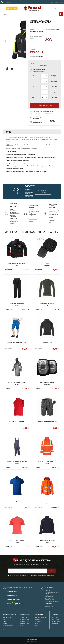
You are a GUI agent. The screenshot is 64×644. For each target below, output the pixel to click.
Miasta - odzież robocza (9, 630)
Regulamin (6, 620)
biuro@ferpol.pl (38, 122)
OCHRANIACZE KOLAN (47, 382)
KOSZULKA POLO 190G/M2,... (17, 541)
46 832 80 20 (13, 591)
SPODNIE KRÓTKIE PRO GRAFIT (47, 422)
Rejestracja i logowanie (40, 617)
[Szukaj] (32, 14)
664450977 (36, 119)
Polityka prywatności (9, 617)
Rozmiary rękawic (25, 624)
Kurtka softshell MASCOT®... (47, 541)
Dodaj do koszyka (44, 105)
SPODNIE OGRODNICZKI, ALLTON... (17, 461)
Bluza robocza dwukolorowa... (17, 264)
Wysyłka (5, 628)
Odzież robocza (55, 620)
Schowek (37, 626)
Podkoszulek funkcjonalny (47, 303)
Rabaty (36, 624)
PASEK (47, 264)
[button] (24, 41)
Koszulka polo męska (17, 501)
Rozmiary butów (25, 622)
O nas (5, 622)
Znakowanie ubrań (25, 617)
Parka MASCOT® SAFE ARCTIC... (47, 461)
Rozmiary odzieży (25, 620)
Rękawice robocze (56, 622)
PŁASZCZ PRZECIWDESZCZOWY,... (17, 382)
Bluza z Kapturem (47, 343)
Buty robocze (55, 624)
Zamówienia (38, 622)
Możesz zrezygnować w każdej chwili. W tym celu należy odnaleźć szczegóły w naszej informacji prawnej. (32, 576)
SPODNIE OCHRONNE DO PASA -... (17, 343)
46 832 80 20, (37, 117)
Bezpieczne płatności (8, 626)
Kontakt (5, 624)
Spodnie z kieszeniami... (17, 303)
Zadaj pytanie (52, 121)
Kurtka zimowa (47, 501)
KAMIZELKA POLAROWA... (17, 422)
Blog (22, 626)
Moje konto (37, 620)
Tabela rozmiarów (38, 71)
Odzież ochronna (56, 617)
